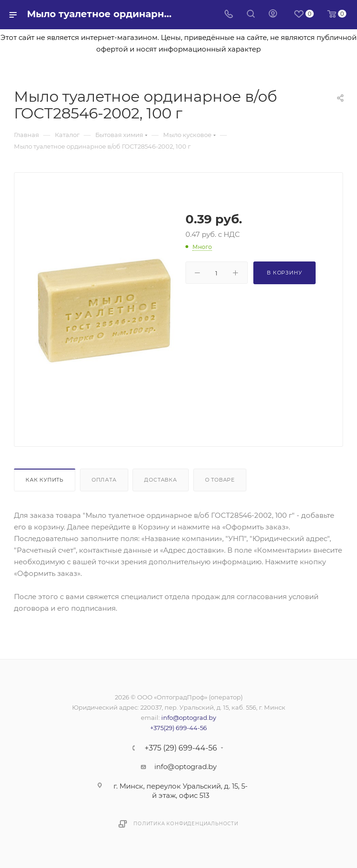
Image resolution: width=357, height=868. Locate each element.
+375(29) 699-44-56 (178, 728)
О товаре (220, 480)
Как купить (45, 480)
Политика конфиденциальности (186, 824)
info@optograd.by (189, 718)
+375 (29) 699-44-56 (181, 748)
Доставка (160, 480)
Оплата (104, 480)
